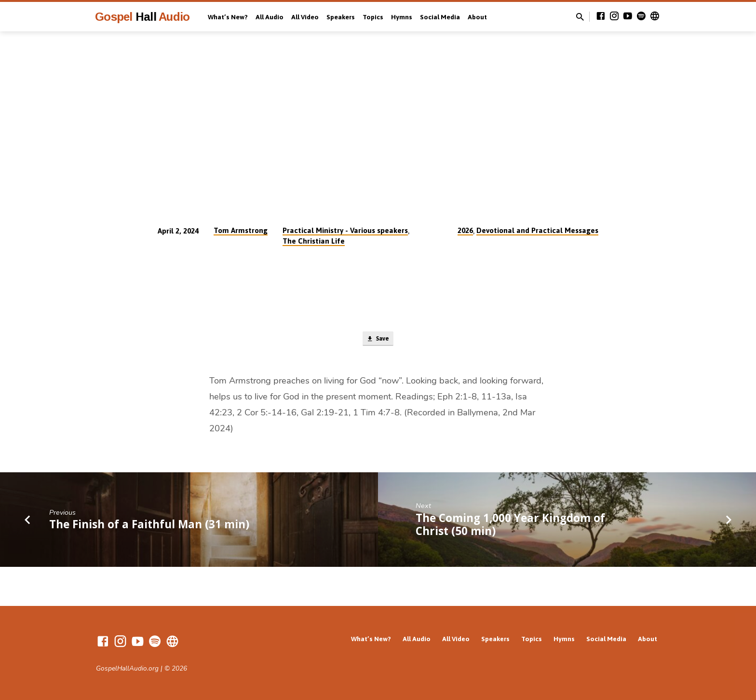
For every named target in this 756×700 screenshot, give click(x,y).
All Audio (270, 17)
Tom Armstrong (241, 230)
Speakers (341, 17)
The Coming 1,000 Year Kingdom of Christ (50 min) (510, 527)
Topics (373, 17)
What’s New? (228, 17)
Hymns (402, 17)
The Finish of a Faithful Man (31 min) (149, 527)
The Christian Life (314, 241)
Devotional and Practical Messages (537, 230)
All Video (305, 17)
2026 (465, 230)
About (477, 17)
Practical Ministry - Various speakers (345, 230)
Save (378, 340)
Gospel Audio (142, 17)
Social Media (440, 17)
